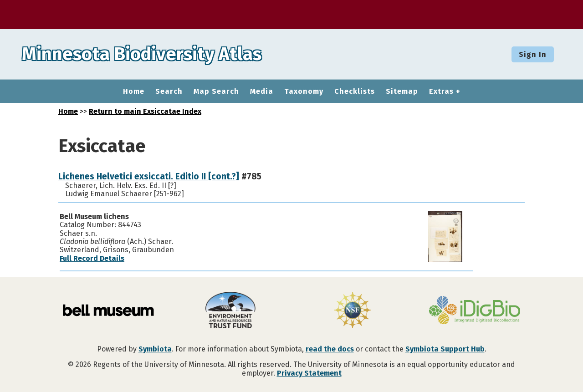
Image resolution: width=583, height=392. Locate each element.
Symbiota (155, 349)
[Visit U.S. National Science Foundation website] (353, 311)
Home (134, 92)
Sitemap (402, 92)
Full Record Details (92, 258)
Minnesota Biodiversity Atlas (142, 54)
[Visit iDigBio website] (475, 311)
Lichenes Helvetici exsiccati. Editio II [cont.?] (149, 176)
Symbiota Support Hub (445, 349)
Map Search (216, 92)
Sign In (533, 54)
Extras (441, 92)
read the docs (330, 349)
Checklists (355, 92)
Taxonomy (304, 92)
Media (262, 92)
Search (169, 92)
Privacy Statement (309, 373)
